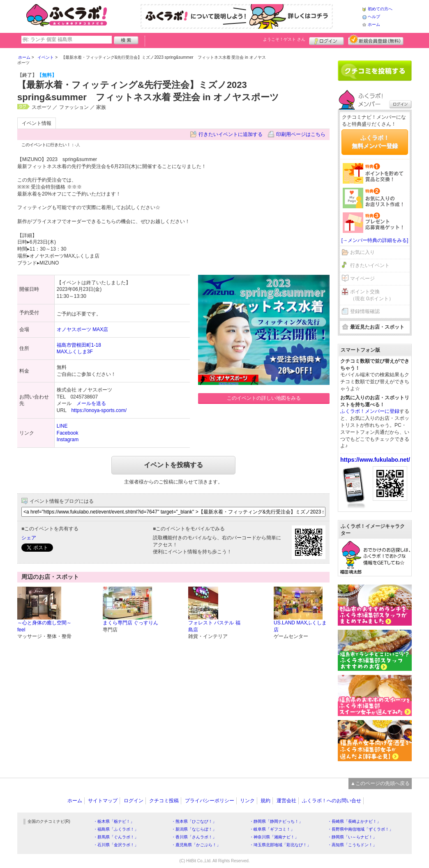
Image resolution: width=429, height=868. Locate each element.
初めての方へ (380, 9)
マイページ (362, 279)
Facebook (68, 433)
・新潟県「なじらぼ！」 (194, 829)
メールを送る (91, 403)
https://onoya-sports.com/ (99, 410)
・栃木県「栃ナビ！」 (114, 821)
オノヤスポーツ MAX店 (82, 329)
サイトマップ (103, 801)
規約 (265, 801)
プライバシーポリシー (210, 801)
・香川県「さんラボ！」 (194, 837)
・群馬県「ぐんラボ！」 (116, 837)
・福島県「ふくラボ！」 (116, 829)
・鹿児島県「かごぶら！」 (196, 845)
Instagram (68, 440)
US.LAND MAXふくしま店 (300, 626)
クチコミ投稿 (164, 801)
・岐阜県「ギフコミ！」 (272, 829)
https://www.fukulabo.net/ (375, 460)
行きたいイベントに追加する (231, 134)
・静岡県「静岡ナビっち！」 (276, 821)
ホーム (374, 24)
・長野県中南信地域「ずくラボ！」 (360, 829)
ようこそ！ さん (284, 39)
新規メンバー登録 (376, 40)
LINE (62, 426)
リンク (247, 801)
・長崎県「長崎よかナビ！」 (354, 821)
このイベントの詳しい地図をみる (264, 398)
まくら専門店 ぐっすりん (130, 623)
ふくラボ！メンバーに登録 (370, 411)
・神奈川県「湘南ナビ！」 (274, 837)
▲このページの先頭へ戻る (380, 783)
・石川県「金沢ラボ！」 (116, 845)
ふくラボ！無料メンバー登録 (375, 142)
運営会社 (286, 801)
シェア (29, 538)
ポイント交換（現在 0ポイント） (372, 295)
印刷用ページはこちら (301, 134)
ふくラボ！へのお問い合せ (332, 801)
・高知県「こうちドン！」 (352, 845)
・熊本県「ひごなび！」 (194, 821)
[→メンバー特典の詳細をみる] (375, 240)
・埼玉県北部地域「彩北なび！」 (280, 845)
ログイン (326, 40)
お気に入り (362, 252)
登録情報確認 (365, 311)
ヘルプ (374, 17)
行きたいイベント (370, 265)
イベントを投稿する (173, 465)
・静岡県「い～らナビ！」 (352, 837)
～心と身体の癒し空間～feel (44, 626)
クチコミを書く (375, 71)
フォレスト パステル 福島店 (214, 626)
